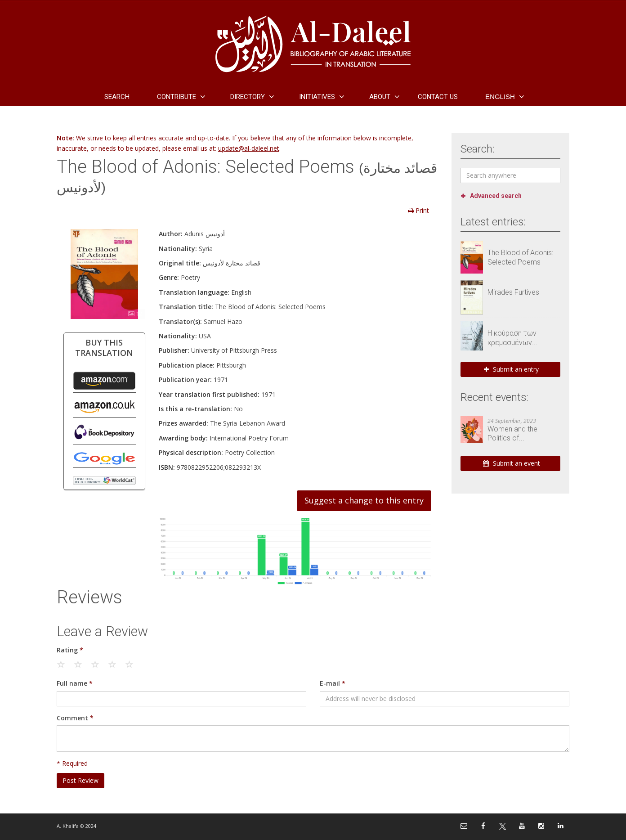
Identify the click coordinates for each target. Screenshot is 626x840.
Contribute (177, 97)
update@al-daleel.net (249, 148)
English (500, 97)
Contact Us (438, 97)
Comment (75, 718)
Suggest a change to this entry (364, 500)
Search (117, 97)
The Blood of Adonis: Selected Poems (520, 257)
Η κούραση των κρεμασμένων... (512, 338)
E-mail (333, 683)
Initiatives (317, 97)
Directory (248, 97)
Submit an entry (511, 369)
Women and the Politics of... (512, 434)
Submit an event (512, 463)
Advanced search (496, 196)
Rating (70, 650)
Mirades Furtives (513, 292)
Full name (75, 683)
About (380, 97)
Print (418, 210)
